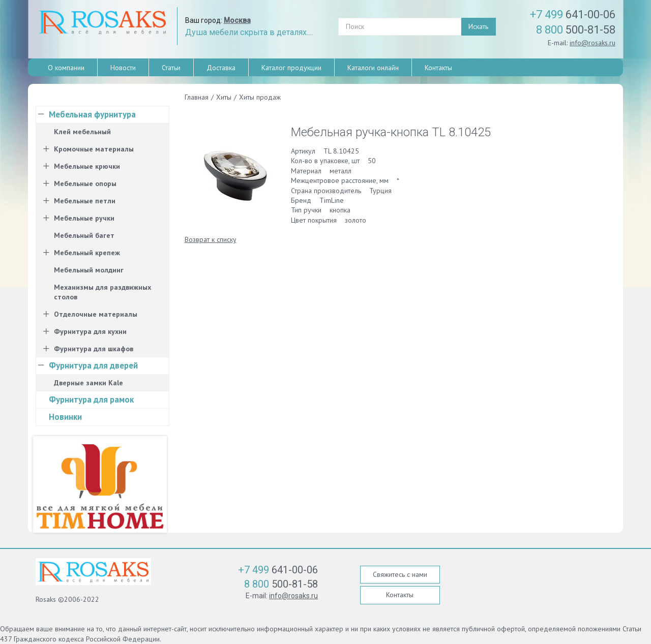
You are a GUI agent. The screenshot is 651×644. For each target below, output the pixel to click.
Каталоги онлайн (373, 68)
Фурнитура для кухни (90, 331)
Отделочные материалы (96, 314)
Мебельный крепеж (87, 253)
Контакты (438, 68)
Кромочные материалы (94, 149)
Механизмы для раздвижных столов (102, 292)
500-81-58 (576, 30)
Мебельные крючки (87, 166)
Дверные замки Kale (88, 383)
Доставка (221, 68)
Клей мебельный (82, 132)
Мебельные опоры (85, 183)
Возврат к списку (211, 239)
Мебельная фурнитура (92, 114)
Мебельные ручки (84, 218)
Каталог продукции (291, 68)
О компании (66, 68)
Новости (123, 68)
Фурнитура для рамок (91, 400)
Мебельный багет (84, 235)
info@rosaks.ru (593, 43)
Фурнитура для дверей (93, 365)
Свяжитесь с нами (400, 574)
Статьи (171, 68)
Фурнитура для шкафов (94, 349)
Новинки (65, 417)
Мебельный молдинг (89, 270)
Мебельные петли (85, 201)
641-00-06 (573, 14)
